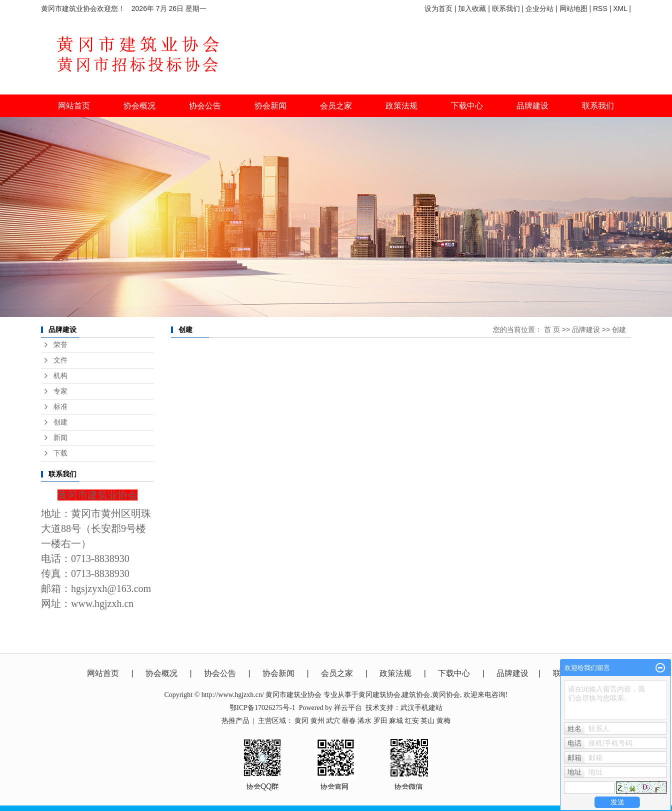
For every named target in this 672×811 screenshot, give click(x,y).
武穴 (333, 721)
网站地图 (573, 8)
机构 (60, 376)
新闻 (60, 438)
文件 (60, 360)
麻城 (396, 721)
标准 (60, 407)
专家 (60, 391)
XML (620, 8)
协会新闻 (278, 673)
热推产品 (235, 721)
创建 (60, 422)
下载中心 (467, 106)
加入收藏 (472, 8)
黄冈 (301, 721)
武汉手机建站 (421, 708)
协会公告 (220, 673)
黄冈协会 (446, 695)
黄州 (317, 721)
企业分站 (539, 8)
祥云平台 (348, 708)
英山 (427, 721)
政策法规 (395, 673)
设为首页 (438, 8)
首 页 (552, 329)
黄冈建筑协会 (379, 695)
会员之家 (337, 673)
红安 (412, 721)
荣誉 (60, 345)
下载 (60, 453)
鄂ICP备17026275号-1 (262, 708)
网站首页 (74, 106)
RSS (600, 8)
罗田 (380, 721)
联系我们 (506, 8)
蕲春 (349, 721)
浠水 (364, 721)
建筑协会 (416, 695)
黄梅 (443, 721)
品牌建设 (586, 329)
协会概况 (161, 673)
